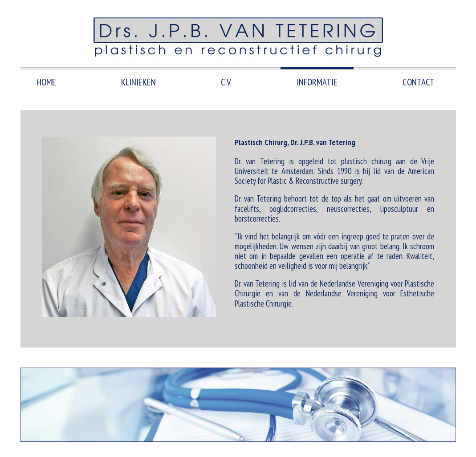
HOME (46, 82)
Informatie (317, 82)
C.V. (226, 82)
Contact (419, 82)
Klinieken (138, 82)
